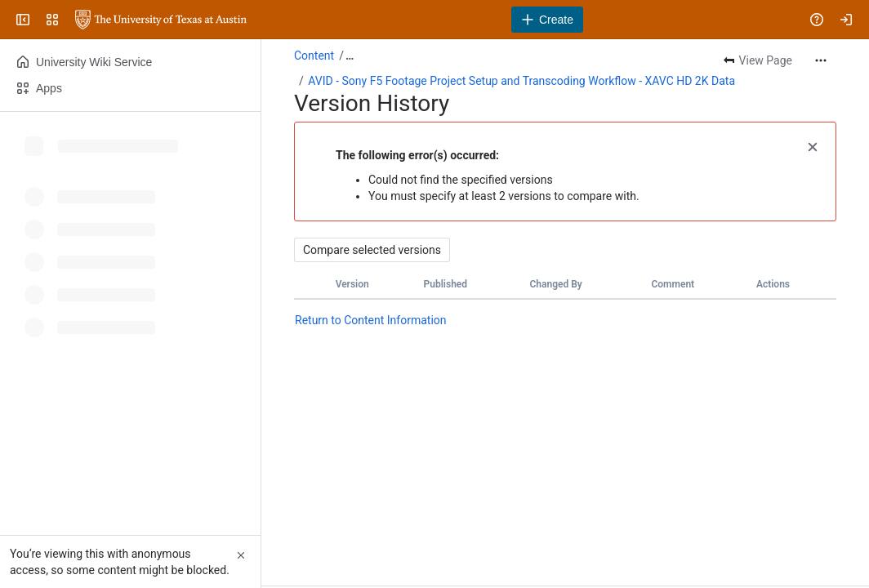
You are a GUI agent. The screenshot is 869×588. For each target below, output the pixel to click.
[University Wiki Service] (161, 20)
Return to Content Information (371, 320)
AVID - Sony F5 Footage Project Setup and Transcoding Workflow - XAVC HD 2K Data (521, 81)
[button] (813, 145)
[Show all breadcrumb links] (350, 56)
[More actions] (821, 60)
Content (314, 56)
